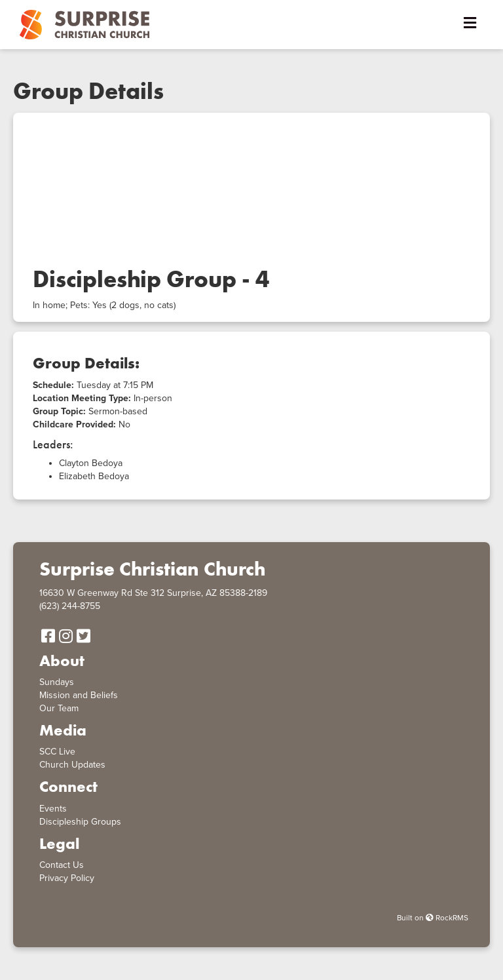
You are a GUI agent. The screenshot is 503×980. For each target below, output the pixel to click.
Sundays (57, 682)
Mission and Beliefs (79, 695)
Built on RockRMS (433, 918)
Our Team (59, 708)
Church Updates (72, 765)
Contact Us (62, 865)
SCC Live (57, 752)
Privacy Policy (67, 878)
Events (53, 809)
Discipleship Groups (80, 822)
